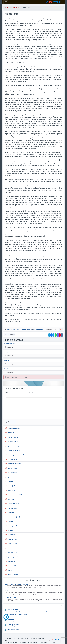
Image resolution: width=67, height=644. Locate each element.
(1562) (12, 481)
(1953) (12, 468)
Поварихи (7, 352)
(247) (14, 504)
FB (51, 335)
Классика (19, 329)
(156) (12, 544)
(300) (12, 539)
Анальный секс (11, 329)
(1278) (14, 517)
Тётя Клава (8, 369)
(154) (12, 548)
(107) (14, 450)
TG (49, 335)
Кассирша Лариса (9, 344)
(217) (11, 486)
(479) (12, 561)
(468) (11, 499)
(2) (10, 570)
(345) (12, 513)
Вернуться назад (10, 335)
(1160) (13, 557)
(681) (13, 477)
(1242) (14, 464)
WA (56, 335)
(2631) (11, 490)
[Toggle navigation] (6, 2)
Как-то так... (8, 360)
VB (58, 335)
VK (62, 335)
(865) (16, 455)
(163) (12, 526)
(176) (13, 437)
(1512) (14, 428)
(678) (15, 495)
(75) (13, 446)
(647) (13, 459)
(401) (12, 473)
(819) (12, 566)
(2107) (12, 521)
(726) (12, 508)
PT (60, 335)
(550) (11, 530)
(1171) (12, 552)
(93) (13, 442)
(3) (14, 575)
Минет (24, 329)
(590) (12, 535)
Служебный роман (38, 329)
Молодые (29, 329)
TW (53, 335)
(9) (11, 433)
